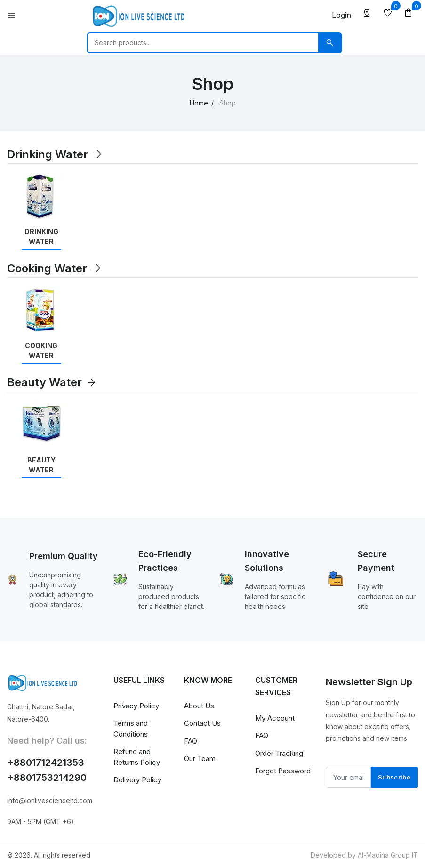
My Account (275, 718)
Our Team (200, 758)
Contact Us (202, 723)
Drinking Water (55, 154)
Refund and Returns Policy (137, 757)
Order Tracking (279, 753)
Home (199, 103)
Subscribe (394, 777)
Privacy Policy (136, 706)
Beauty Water (52, 382)
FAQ (191, 741)
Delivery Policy (137, 780)
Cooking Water (55, 268)
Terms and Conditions (131, 729)
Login (341, 15)
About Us (199, 706)
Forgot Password (283, 771)
